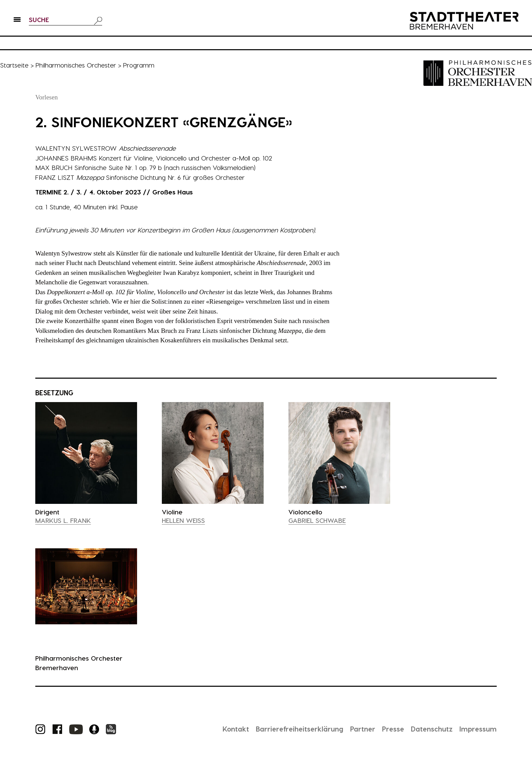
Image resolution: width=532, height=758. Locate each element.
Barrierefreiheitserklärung (300, 729)
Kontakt (236, 729)
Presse (393, 729)
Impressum (478, 729)
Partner (363, 729)
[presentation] (86, 453)
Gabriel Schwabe (317, 520)
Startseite (14, 65)
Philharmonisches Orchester (76, 65)
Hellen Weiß (183, 520)
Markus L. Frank (63, 520)
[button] (17, 21)
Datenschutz (432, 729)
